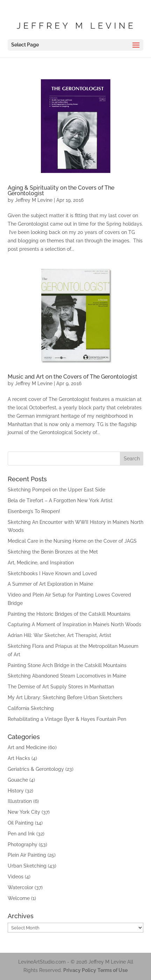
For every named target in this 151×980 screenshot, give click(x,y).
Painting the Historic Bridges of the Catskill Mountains (69, 614)
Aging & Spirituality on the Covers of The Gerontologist (61, 191)
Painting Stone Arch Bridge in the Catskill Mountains (67, 665)
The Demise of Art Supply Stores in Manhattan (61, 687)
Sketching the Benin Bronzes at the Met (53, 552)
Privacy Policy (80, 970)
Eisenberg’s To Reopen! (34, 511)
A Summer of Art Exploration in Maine (50, 584)
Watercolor (20, 887)
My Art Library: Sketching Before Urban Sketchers (65, 697)
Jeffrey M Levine (34, 200)
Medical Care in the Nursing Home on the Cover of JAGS (72, 541)
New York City (24, 812)
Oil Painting (21, 823)
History (16, 791)
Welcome (19, 898)
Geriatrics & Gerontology (36, 769)
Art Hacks (19, 758)
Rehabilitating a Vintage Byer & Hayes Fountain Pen (67, 719)
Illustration (20, 801)
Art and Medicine (27, 747)
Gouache (18, 780)
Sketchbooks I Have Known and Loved (52, 573)
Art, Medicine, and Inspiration (41, 563)
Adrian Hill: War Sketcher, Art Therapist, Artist (59, 635)
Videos (16, 877)
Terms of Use (113, 970)
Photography (23, 844)
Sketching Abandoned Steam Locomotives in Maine (67, 676)
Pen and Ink (21, 834)
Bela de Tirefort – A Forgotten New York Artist (60, 500)
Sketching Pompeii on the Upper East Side (56, 490)
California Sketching (31, 708)
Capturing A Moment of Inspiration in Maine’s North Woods (74, 624)
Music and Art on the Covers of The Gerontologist (73, 377)
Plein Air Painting (27, 855)
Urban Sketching (27, 866)
